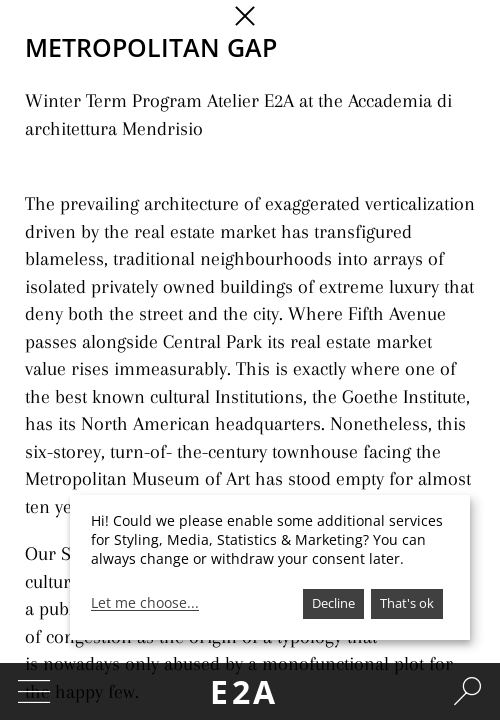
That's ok (407, 603)
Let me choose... (145, 603)
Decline (333, 603)
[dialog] (270, 567)
